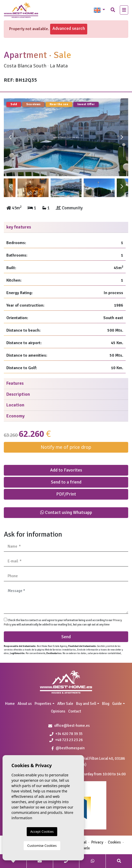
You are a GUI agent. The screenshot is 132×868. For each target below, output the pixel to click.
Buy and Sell (86, 704)
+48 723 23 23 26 (66, 740)
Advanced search (69, 28)
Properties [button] (43, 704)
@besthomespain (68, 748)
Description (18, 394)
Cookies (114, 842)
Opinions (58, 711)
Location (15, 405)
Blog (106, 704)
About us (25, 704)
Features (15, 383)
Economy (16, 416)
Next (122, 137)
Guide (117, 704)
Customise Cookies (42, 846)
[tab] (66, 227)
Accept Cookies (42, 831)
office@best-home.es (72, 726)
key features (19, 227)
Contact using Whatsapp (66, 512)
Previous (10, 137)
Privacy (97, 842)
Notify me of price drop (66, 447)
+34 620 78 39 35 (66, 734)
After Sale (65, 704)
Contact (75, 711)
